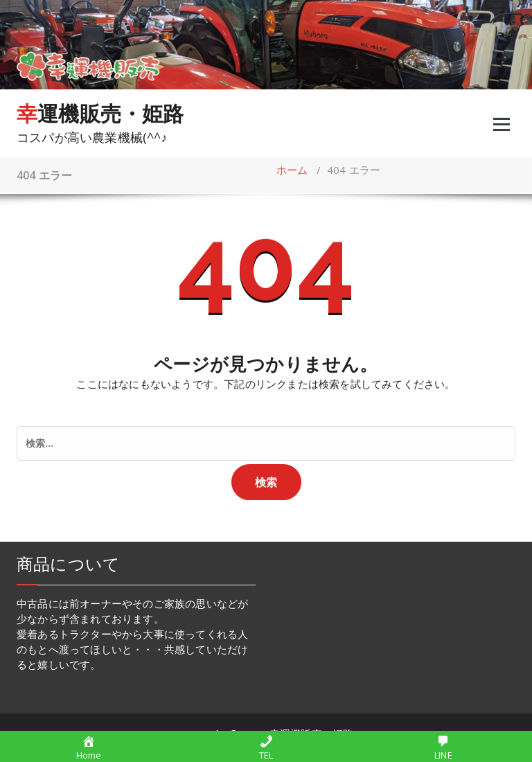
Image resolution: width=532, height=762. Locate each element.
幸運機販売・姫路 (100, 114)
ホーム (292, 170)
